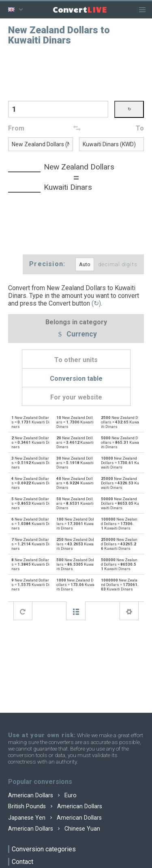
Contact (22, 862)
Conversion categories (44, 849)
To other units (76, 360)
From (16, 128)
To (140, 128)
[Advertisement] (76, 72)
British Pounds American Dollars (55, 806)
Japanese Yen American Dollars (55, 818)
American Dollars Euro (42, 795)
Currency (76, 334)
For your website (76, 397)
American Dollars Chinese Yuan (54, 829)
